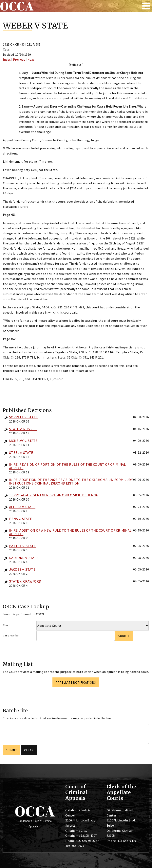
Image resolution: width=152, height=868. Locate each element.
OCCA (35, 811)
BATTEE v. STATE (22, 546)
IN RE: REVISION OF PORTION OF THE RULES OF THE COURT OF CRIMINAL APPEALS (67, 466)
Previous (19, 59)
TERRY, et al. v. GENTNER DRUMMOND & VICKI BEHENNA (54, 495)
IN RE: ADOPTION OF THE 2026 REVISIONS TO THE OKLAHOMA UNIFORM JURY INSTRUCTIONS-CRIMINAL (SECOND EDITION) (71, 481)
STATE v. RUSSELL (23, 429)
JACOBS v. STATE (22, 569)
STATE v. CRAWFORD (25, 581)
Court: (7, 625)
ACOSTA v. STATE (22, 507)
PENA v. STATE (20, 519)
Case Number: (12, 635)
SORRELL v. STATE (23, 417)
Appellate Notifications (76, 682)
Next (31, 59)
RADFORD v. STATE (24, 558)
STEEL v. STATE (21, 453)
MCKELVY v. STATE (23, 441)
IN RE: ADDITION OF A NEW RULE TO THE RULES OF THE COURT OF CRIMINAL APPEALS (70, 532)
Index (7, 59)
